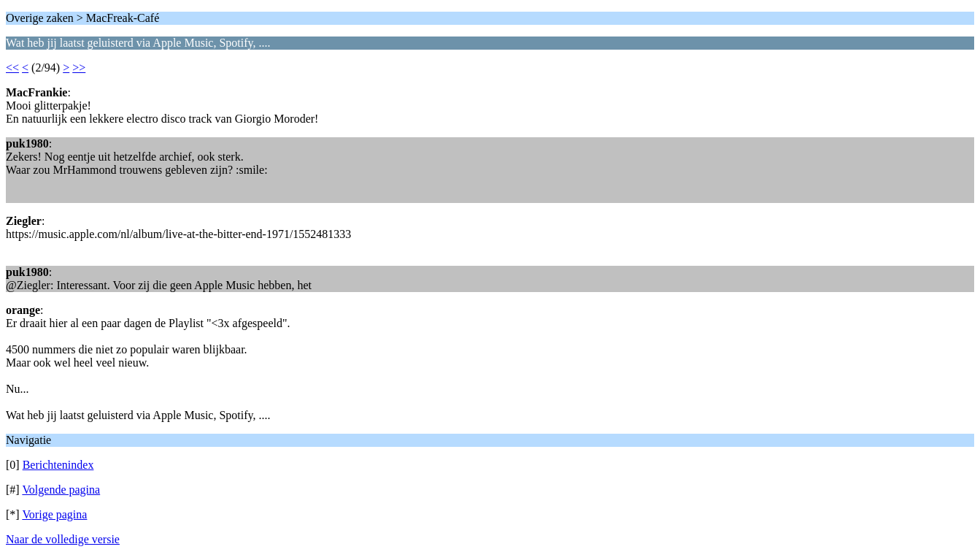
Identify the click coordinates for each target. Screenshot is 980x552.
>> (79, 68)
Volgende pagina (61, 490)
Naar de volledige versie (63, 539)
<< (12, 68)
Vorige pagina (54, 514)
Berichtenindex (58, 465)
